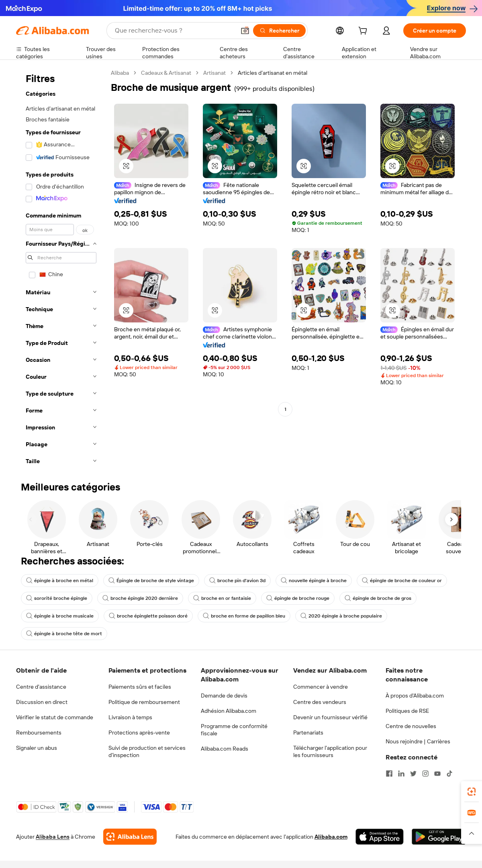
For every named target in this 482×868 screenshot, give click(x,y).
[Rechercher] (279, 31)
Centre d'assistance (41, 687)
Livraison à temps (130, 717)
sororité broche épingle (57, 598)
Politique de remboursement (144, 702)
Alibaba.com (331, 837)
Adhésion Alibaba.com (229, 711)
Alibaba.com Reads (225, 749)
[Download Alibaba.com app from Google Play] (439, 837)
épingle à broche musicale (60, 616)
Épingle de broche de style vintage (151, 581)
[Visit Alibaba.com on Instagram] (425, 774)
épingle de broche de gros (378, 598)
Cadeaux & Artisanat (166, 73)
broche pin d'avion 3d (237, 581)
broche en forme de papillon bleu (244, 616)
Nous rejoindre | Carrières (418, 741)
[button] (245, 31)
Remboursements (39, 733)
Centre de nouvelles (411, 726)
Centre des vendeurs (320, 702)
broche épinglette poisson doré (148, 616)
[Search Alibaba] (174, 31)
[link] (472, 792)
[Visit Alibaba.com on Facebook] (389, 774)
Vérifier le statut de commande (55, 717)
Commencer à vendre (321, 687)
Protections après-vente (139, 733)
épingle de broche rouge (298, 598)
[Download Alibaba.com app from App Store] (380, 837)
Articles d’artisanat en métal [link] (273, 73)
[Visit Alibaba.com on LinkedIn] (401, 774)
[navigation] (61, 269)
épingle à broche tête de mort (64, 634)
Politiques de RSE (407, 711)
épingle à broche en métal (60, 581)
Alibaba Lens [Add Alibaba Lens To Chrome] (53, 837)
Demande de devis (224, 696)
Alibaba (120, 73)
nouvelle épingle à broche (314, 581)
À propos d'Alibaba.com (415, 696)
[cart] (364, 32)
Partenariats (308, 733)
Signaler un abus (37, 748)
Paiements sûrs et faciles (140, 687)
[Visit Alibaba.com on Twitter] (413, 774)
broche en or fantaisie (222, 598)
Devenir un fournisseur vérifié (330, 717)
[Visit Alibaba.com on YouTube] (437, 774)
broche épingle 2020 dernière (140, 598)
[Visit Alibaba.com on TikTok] (449, 774)
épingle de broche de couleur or (402, 581)
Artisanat (214, 73)
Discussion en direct (42, 702)
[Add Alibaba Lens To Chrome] (130, 837)
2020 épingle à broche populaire (341, 616)
